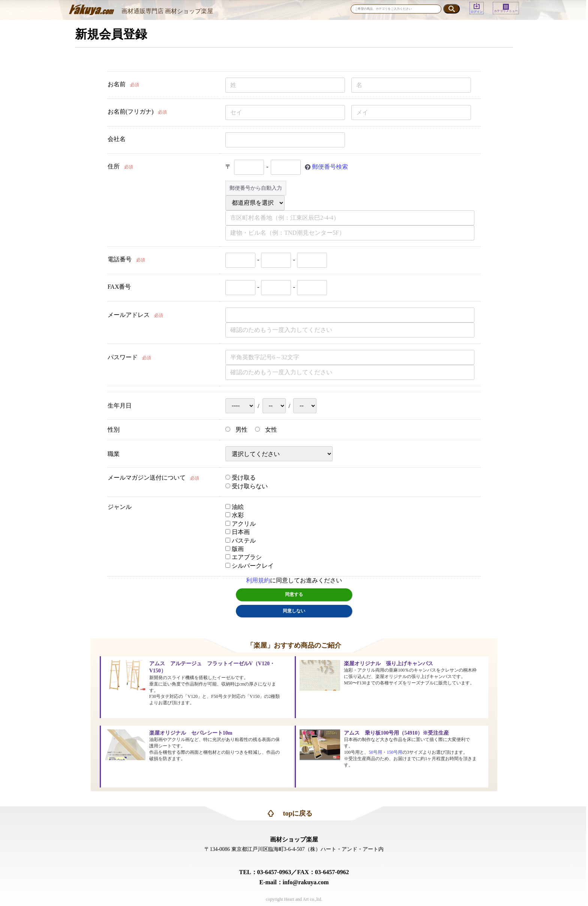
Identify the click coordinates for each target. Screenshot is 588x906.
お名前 (117, 84)
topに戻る (298, 813)
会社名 (117, 139)
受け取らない (247, 486)
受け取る (241, 478)
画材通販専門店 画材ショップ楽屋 (167, 11)
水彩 (235, 515)
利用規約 (258, 580)
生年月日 (120, 406)
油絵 (235, 507)
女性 (266, 430)
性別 (114, 430)
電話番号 (120, 259)
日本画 (238, 532)
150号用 (394, 752)
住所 (114, 166)
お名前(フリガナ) (131, 112)
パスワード (123, 357)
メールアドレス (129, 315)
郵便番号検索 (330, 166)
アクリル (241, 524)
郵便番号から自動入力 (256, 188)
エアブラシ (244, 557)
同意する (294, 594)
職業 (114, 454)
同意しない (294, 611)
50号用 (375, 752)
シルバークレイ (250, 566)
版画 (235, 549)
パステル (241, 541)
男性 (236, 430)
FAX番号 (119, 287)
